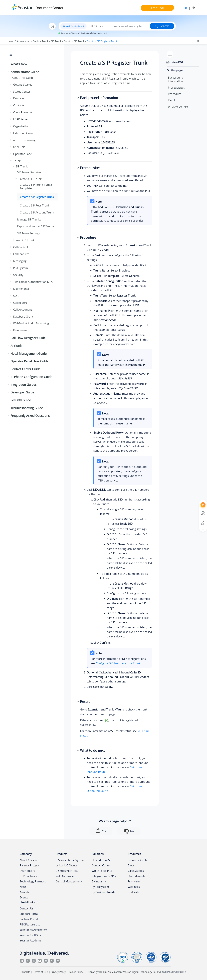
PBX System (21, 268)
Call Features (21, 254)
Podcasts (134, 892)
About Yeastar (29, 860)
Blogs (131, 865)
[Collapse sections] (198, 41)
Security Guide (21, 400)
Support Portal (29, 914)
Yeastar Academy (31, 940)
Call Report (20, 303)
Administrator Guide (28, 41)
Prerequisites (176, 88)
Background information (176, 79)
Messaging (20, 261)
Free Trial (157, 8)
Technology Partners (33, 881)
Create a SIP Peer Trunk (35, 205)
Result (172, 100)
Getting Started (23, 85)
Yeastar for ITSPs (30, 935)
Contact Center (101, 865)
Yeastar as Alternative (33, 930)
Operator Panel (23, 154)
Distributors (27, 871)
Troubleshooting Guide (27, 408)
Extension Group (24, 133)
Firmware (134, 881)
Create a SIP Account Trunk (37, 212)
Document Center (49, 8)
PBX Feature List (30, 924)
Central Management (69, 881)
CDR (16, 296)
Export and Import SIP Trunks (36, 226)
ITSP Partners (28, 876)
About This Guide (23, 78)
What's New (19, 64)
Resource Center (138, 860)
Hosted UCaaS (101, 860)
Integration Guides (24, 385)
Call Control (21, 247)
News (23, 887)
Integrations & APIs (104, 876)
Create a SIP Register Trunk (102, 41)
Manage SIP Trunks (29, 219)
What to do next (178, 107)
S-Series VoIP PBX (67, 871)
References (20, 330)
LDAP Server (21, 119)
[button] (9, 64)
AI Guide (16, 346)
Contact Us (27, 908)
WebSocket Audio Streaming (31, 323)
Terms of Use (41, 972)
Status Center (22, 92)
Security (18, 275)
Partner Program (30, 865)
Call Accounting (23, 310)
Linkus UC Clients (66, 865)
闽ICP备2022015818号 (175, 972)
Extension (19, 98)
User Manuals (136, 876)
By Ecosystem (100, 887)
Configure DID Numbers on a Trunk (118, 663)
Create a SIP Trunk (74, 41)
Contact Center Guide (25, 369)
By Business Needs (103, 892)
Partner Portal (29, 919)
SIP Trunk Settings (29, 233)
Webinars (134, 887)
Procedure (175, 94)
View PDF (177, 62)
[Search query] (130, 26)
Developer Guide (22, 392)
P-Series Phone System (70, 860)
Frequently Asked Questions (30, 416)
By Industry (99, 881)
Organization (21, 126)
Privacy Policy (58, 972)
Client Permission (24, 112)
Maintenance (21, 289)
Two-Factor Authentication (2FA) (33, 282)
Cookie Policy (76, 972)
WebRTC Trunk (25, 240)
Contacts (19, 105)
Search (162, 26)
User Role (19, 147)
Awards (24, 892)
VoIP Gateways (65, 876)
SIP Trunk (56, 41)
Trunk (45, 41)
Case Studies (136, 871)
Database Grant (23, 317)
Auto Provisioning (24, 140)
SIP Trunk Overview (29, 172)
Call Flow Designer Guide (28, 338)
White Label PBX (102, 871)
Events (24, 897)
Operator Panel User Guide (29, 361)
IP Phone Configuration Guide (31, 377)
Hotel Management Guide (29, 354)
